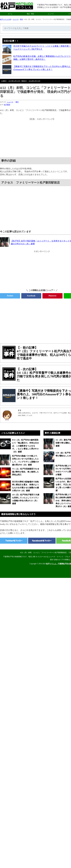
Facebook (31, 296)
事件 (22, 19)
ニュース (51, 14)
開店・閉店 (30, 14)
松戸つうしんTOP (6, 19)
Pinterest (52, 296)
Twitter (10, 296)
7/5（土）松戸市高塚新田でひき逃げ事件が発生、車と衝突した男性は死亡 (26, 472)
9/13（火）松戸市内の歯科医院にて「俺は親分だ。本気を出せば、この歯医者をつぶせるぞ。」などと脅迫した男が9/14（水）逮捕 (25, 446)
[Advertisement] (35, 320)
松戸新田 (7, 105)
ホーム (10, 14)
